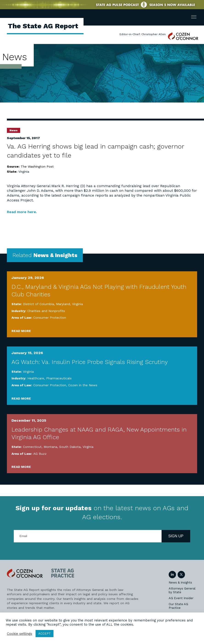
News (14, 130)
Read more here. (22, 212)
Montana (50, 447)
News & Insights (180, 582)
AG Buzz (40, 454)
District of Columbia (38, 304)
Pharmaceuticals (59, 378)
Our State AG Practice (178, 606)
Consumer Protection (50, 318)
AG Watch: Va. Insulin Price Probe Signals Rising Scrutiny (90, 362)
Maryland (63, 304)
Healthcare (36, 378)
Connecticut (32, 447)
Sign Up (176, 536)
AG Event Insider (181, 598)
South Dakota (70, 447)
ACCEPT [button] (45, 634)
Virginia (24, 172)
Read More (21, 331)
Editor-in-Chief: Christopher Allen (143, 34)
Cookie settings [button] (20, 634)
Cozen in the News (83, 385)
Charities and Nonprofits (46, 311)
